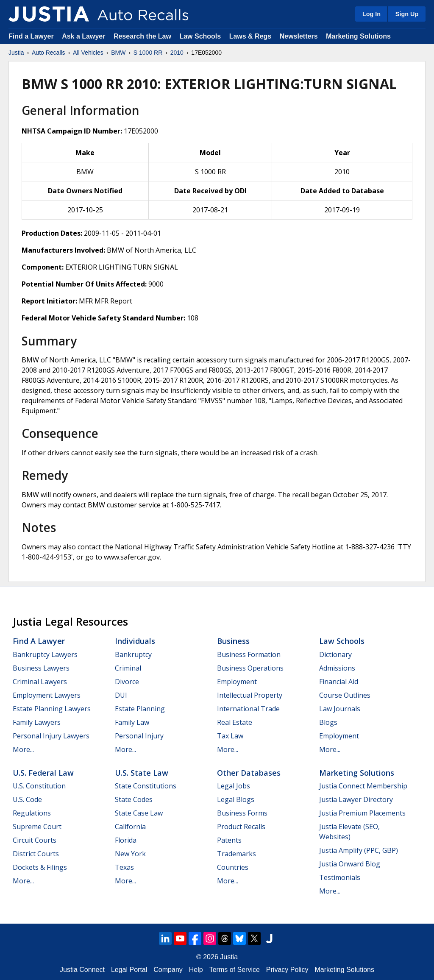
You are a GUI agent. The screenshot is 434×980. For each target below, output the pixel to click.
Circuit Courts (35, 840)
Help (196, 970)
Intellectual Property (250, 695)
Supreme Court (37, 827)
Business (233, 641)
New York (130, 854)
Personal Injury (139, 736)
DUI (121, 695)
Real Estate (235, 722)
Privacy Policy (287, 970)
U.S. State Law (142, 773)
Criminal (128, 668)
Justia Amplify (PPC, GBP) (359, 850)
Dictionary (335, 654)
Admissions (337, 668)
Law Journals (340, 709)
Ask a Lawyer (85, 36)
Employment (237, 682)
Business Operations (250, 668)
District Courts (36, 854)
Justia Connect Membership (363, 786)
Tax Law (230, 736)
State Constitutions (146, 786)
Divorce (127, 682)
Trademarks (236, 854)
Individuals (135, 641)
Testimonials (340, 877)
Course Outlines (345, 695)
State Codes (134, 799)
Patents (229, 840)
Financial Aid (339, 682)
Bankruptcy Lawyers (45, 654)
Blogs (328, 722)
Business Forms (242, 813)
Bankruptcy (133, 654)
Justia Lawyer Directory (356, 799)
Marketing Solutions (358, 36)
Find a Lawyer (31, 36)
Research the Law (142, 36)
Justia (16, 53)
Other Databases (249, 773)
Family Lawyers (37, 722)
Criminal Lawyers (40, 682)
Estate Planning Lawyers (52, 709)
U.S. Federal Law (43, 773)
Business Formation (249, 654)
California (130, 827)
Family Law (132, 722)
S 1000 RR (148, 53)
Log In (371, 14)
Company (168, 970)
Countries (233, 867)
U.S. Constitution (39, 786)
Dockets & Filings (40, 867)
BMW (118, 53)
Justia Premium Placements (362, 813)
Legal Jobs (234, 786)
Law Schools (200, 36)
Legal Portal (129, 970)
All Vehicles (88, 53)
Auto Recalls (49, 53)
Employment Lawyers (47, 695)
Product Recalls (241, 827)
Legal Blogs (236, 799)
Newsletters (299, 36)
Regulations (32, 813)
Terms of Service (235, 970)
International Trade (248, 709)
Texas (124, 867)
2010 (177, 53)
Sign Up (407, 14)
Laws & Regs (250, 36)
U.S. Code (27, 799)
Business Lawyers (41, 668)
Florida (126, 840)
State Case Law (139, 813)
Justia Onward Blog (350, 864)
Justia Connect (82, 970)
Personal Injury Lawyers (51, 736)
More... (23, 749)
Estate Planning (140, 709)
